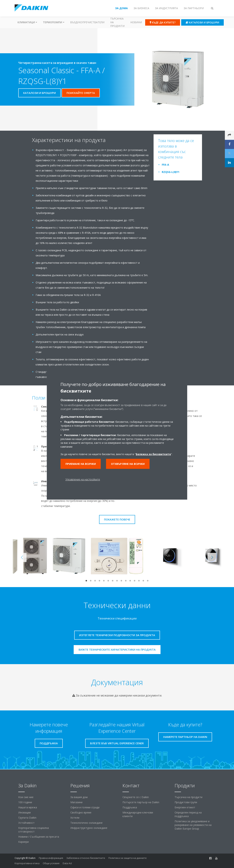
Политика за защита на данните (128, 858)
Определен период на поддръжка (188, 814)
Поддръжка (130, 807)
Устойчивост (26, 823)
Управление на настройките (83, 479)
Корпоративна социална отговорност (34, 830)
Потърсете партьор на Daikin (141, 802)
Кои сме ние (26, 797)
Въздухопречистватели (87, 22)
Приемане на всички (81, 464)
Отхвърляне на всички (128, 464)
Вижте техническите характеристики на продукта (117, 649)
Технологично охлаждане (86, 823)
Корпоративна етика (27, 863)
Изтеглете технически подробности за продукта (117, 635)
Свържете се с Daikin (136, 797)
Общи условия (51, 863)
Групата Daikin (27, 818)
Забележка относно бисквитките (86, 858)
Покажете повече (117, 519)
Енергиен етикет (185, 807)
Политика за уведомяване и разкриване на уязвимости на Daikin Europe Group (193, 825)
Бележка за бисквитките (153, 454)
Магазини (76, 802)
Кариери (23, 842)
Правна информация (51, 858)
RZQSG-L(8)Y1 (171, 172)
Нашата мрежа (28, 807)
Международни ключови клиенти (138, 814)
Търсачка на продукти (117, 22)
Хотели (75, 818)
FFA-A (165, 165)
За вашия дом (79, 797)
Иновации (24, 812)
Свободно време (81, 812)
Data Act (67, 863)
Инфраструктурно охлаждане (89, 828)
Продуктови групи (186, 802)
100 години (25, 802)
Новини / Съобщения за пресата (39, 837)
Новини (136, 22)
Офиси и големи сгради (85, 807)
